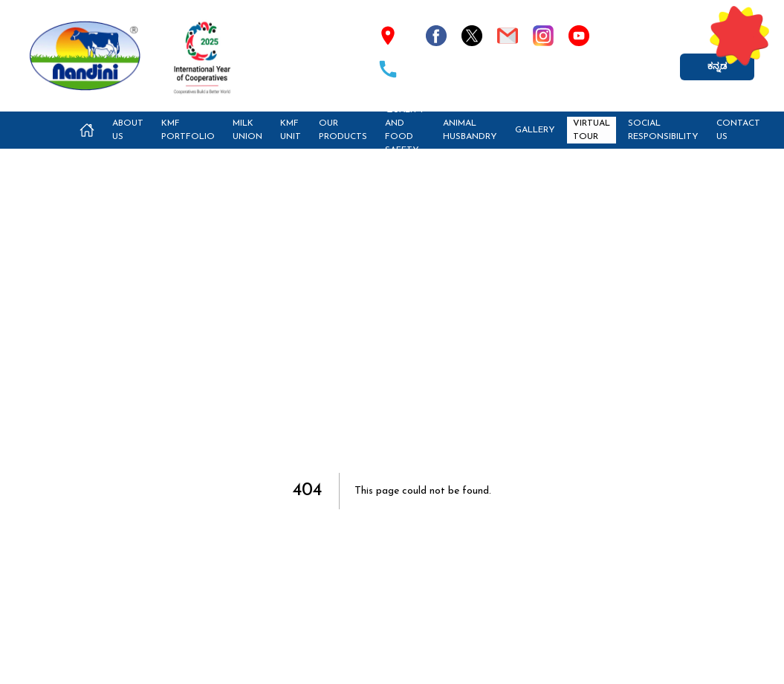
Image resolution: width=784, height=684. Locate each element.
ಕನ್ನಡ (717, 67)
